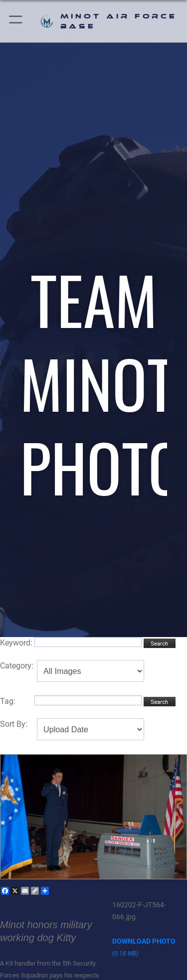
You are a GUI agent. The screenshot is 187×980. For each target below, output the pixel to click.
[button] (16, 21)
